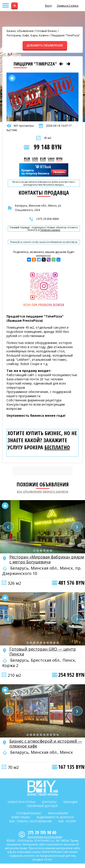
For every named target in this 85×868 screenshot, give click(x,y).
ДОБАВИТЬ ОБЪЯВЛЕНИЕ (45, 45)
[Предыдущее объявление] (61, 64)
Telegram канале (50, 230)
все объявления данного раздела (43, 491)
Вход (48, 6)
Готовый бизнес (46, 31)
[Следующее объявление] (68, 64)
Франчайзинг (58, 813)
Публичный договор (42, 806)
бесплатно (57, 447)
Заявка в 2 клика (67, 6)
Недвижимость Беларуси (55, 817)
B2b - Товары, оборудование (31, 821)
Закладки (70, 802)
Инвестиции (21, 817)
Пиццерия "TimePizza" (66, 35)
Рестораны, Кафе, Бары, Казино (28, 35)
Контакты (49, 802)
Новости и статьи (22, 802)
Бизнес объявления (20, 31)
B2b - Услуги (67, 821)
